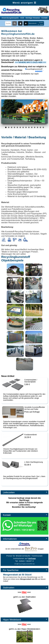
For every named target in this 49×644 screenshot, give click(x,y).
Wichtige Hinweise (33, 18)
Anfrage (32, 558)
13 (40, 127)
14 (43, 127)
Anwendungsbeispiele (10, 18)
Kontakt (44, 18)
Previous (3, 111)
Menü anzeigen (24, 3)
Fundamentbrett (31, 435)
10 (32, 127)
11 (35, 127)
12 (38, 127)
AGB (22, 18)
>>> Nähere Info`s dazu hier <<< (31, 62)
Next (46, 111)
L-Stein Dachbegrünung (34, 462)
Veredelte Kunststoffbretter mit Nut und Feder (35, 408)
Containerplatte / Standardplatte (31, 381)
